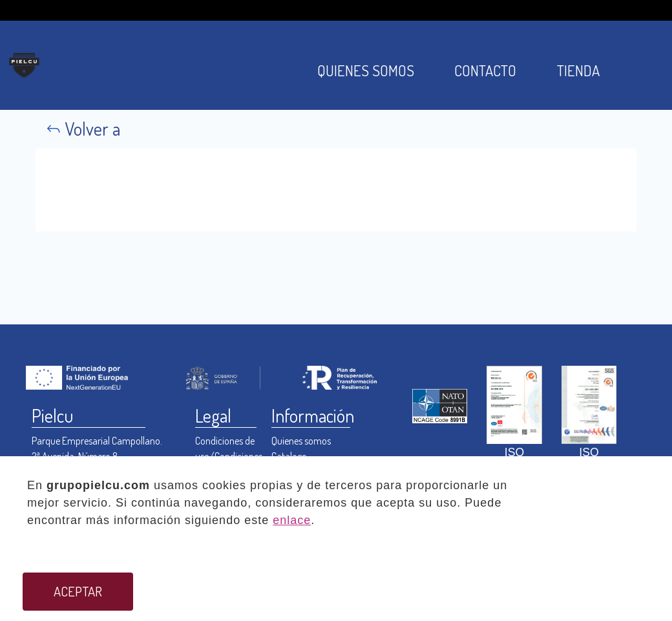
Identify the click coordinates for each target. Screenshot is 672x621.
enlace (292, 520)
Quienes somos (301, 441)
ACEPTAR (78, 591)
